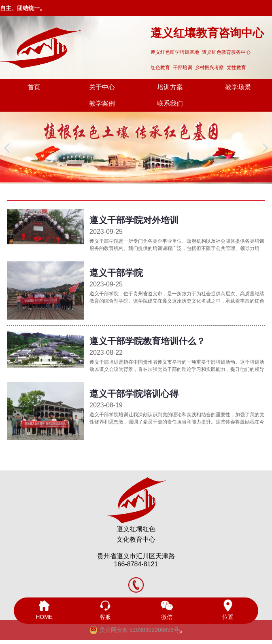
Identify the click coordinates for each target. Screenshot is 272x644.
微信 (167, 610)
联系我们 (170, 103)
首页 (34, 87)
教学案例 (102, 103)
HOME (44, 610)
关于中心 (102, 87)
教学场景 (238, 87)
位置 (228, 610)
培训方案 (170, 87)
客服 (105, 610)
